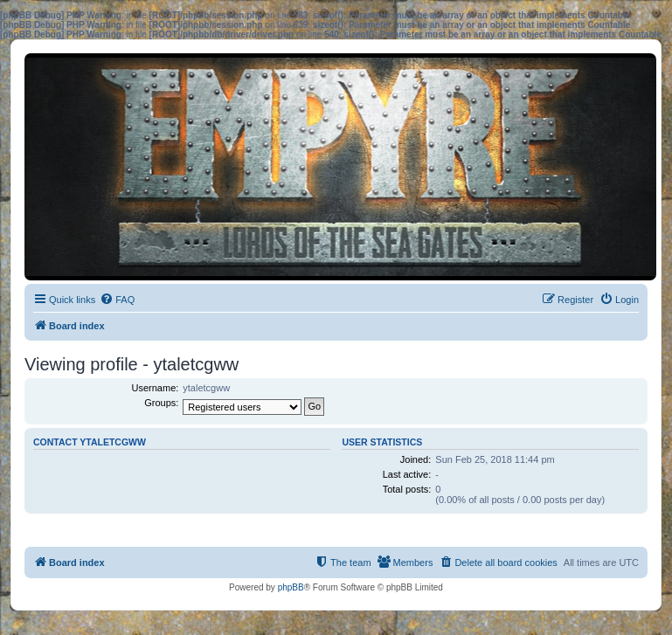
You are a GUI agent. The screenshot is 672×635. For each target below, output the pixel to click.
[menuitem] (117, 300)
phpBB (291, 587)
